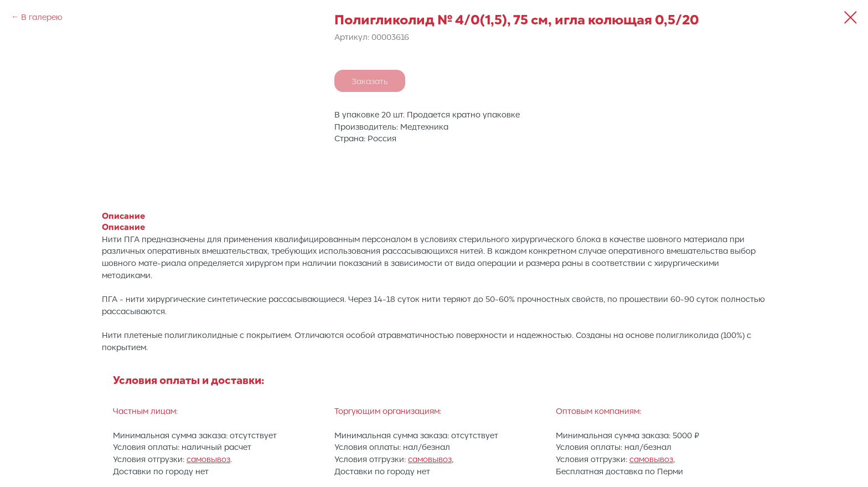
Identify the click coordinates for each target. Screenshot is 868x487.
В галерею (42, 17)
